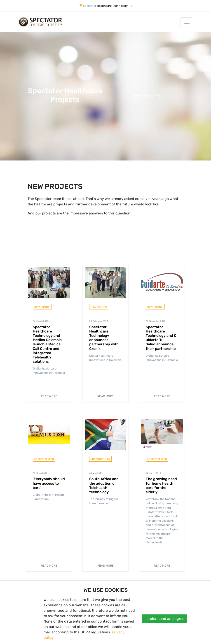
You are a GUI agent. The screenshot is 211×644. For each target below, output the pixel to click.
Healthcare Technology (113, 6)
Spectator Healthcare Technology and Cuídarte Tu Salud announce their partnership (161, 338)
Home (137, 96)
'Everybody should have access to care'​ (49, 483)
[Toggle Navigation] (187, 22)
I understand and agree (164, 619)
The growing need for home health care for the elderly (161, 485)
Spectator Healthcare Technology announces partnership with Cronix (104, 338)
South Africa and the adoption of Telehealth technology (104, 485)
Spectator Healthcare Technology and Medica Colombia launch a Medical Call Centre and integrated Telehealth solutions (47, 344)
